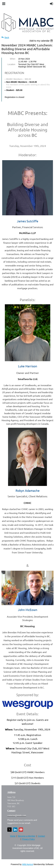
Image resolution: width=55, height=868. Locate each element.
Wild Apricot (28, 864)
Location (11, 64)
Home (13, 836)
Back (7, 37)
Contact (41, 836)
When (13, 59)
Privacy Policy (28, 839)
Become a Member (27, 836)
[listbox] (41, 41)
